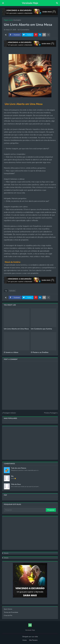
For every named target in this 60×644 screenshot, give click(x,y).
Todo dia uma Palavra (19, 468)
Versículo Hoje (30, 3)
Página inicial (8, 20)
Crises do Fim (8, 615)
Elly (12, 476)
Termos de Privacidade (11, 612)
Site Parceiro (33, 640)
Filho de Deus (16, 484)
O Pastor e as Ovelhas (40, 352)
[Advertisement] (30, 443)
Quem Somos (8, 609)
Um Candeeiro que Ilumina (41, 329)
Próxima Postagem (50, 413)
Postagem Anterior (10, 413)
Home (25, 640)
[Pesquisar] (25, 510)
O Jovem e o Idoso (11, 352)
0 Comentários (24, 30)
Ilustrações (17, 20)
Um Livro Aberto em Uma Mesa (16, 329)
